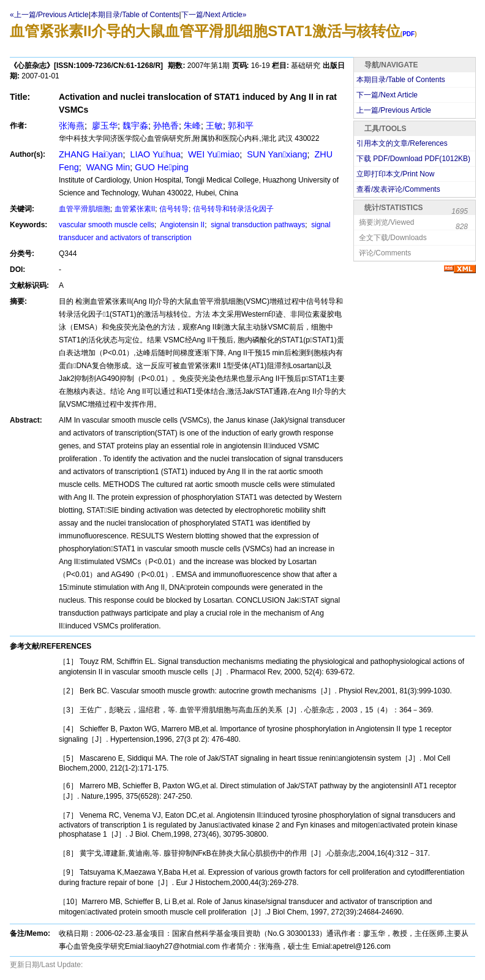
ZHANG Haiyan (91, 154)
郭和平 (241, 126)
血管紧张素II (135, 209)
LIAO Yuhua (154, 154)
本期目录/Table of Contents (135, 15)
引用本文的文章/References (402, 143)
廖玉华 (103, 126)
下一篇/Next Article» (214, 15)
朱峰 (192, 126)
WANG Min (107, 167)
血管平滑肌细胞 (85, 209)
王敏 (214, 126)
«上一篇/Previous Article (49, 15)
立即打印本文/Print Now (395, 174)
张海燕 (72, 126)
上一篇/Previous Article (394, 110)
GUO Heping (162, 167)
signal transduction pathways (257, 225)
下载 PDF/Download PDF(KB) (413, 159)
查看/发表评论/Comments (398, 189)
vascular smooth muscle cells (107, 225)
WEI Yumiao (212, 154)
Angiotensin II (182, 225)
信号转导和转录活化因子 (233, 209)
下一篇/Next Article (387, 95)
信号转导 (174, 209)
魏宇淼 (135, 126)
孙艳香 (166, 126)
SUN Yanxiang (276, 154)
